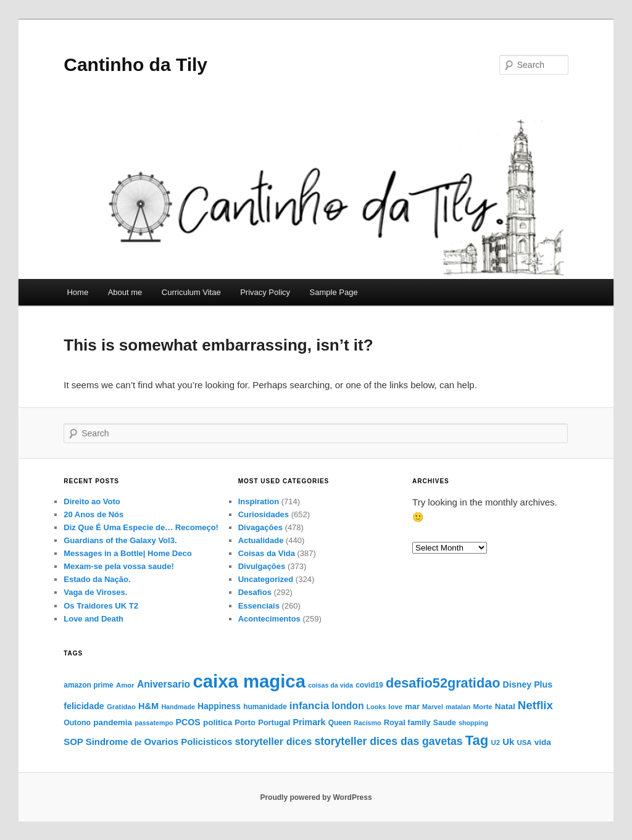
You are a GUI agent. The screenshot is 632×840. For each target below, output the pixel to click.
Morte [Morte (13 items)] (483, 707)
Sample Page (334, 292)
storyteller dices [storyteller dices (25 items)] (274, 741)
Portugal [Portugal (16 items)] (274, 722)
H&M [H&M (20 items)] (148, 706)
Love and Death (94, 619)
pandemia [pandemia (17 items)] (113, 722)
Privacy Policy (265, 292)
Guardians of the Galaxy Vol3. (120, 540)
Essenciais (259, 606)
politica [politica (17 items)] (218, 722)
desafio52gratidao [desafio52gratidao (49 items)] (443, 683)
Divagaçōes (260, 527)
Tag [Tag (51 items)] (477, 740)
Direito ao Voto (92, 501)
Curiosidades (264, 514)
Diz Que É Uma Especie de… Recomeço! (141, 527)
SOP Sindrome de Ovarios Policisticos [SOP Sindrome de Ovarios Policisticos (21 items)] (148, 742)
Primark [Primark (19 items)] (310, 722)
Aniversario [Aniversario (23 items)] (164, 684)
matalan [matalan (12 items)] (458, 707)
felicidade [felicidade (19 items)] (84, 706)
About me (125, 292)
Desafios (255, 592)
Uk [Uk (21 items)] (508, 742)
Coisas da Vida (267, 553)
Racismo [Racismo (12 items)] (367, 723)
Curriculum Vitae (191, 292)
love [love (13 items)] (395, 707)
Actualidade (261, 540)
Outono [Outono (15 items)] (77, 723)
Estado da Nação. (97, 579)
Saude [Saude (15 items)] (445, 723)
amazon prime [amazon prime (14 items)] (88, 685)
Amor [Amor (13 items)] (125, 685)
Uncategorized (266, 579)
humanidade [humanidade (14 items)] (265, 707)
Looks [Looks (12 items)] (376, 707)
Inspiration (259, 501)
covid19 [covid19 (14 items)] (369, 685)
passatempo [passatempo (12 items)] (154, 723)
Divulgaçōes (262, 566)
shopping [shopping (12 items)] (473, 723)
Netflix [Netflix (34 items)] (535, 705)
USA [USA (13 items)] (525, 742)
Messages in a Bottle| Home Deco (127, 553)
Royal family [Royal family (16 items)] (407, 722)
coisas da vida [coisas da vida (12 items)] (331, 685)
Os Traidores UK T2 (101, 606)
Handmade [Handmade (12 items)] (178, 707)
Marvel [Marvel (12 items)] (433, 707)
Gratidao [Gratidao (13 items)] (121, 707)
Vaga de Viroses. (95, 592)
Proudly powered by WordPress (316, 797)
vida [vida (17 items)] (543, 742)
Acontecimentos (269, 619)
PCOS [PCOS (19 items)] (188, 722)
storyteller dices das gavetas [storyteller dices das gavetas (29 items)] (388, 741)
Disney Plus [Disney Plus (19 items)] (528, 684)
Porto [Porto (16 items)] (245, 722)
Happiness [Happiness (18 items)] (219, 706)
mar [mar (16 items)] (412, 706)
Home (77, 292)
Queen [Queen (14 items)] (340, 723)
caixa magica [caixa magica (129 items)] (249, 681)
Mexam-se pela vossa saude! (118, 566)
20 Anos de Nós (94, 514)
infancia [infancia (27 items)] (309, 706)
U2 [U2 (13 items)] (495, 742)
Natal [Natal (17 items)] (505, 706)
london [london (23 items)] (347, 706)
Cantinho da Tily (135, 64)
